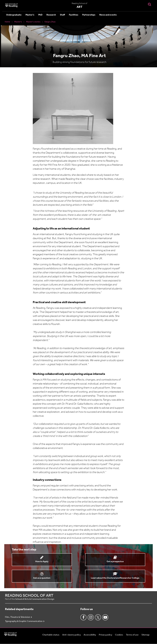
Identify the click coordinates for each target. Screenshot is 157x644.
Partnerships (89, 15)
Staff (62, 15)
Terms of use (132, 635)
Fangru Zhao (50, 22)
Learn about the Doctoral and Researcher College (115, 578)
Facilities (74, 15)
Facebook (83, 617)
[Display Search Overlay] (149, 4)
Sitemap (145, 635)
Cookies (119, 635)
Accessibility (90, 635)
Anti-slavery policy (72, 635)
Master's (30, 15)
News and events (108, 15)
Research (51, 15)
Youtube (105, 617)
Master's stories (33, 22)
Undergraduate (14, 15)
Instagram (91, 617)
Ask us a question (42, 578)
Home (7, 22)
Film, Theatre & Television (18, 617)
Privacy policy (106, 635)
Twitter (98, 617)
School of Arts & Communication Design (35, 599)
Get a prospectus (115, 562)
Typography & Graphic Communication (24, 621)
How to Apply (42, 562)
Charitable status (51, 635)
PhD (40, 15)
